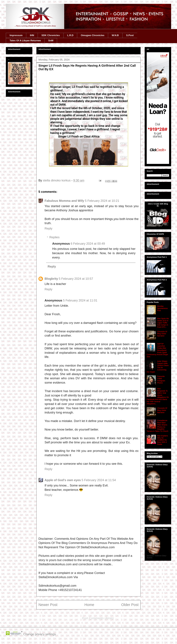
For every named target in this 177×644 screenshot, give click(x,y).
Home (89, 605)
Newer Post (48, 605)
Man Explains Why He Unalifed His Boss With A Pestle (163, 440)
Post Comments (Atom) (98, 618)
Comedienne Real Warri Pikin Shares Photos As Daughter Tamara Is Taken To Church (158, 426)
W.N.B (115, 35)
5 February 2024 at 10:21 (102, 201)
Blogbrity (51, 279)
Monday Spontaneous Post (163, 308)
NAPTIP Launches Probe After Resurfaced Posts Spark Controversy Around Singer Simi (157, 350)
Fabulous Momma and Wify (64, 201)
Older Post (130, 605)
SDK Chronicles (51, 35)
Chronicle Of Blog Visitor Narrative (162, 334)
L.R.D (70, 35)
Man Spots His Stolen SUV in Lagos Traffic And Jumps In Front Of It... (163, 323)
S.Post (130, 35)
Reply (48, 228)
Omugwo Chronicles (93, 35)
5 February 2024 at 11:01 (80, 300)
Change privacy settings (40, 634)
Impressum (16, 35)
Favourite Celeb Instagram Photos (161, 380)
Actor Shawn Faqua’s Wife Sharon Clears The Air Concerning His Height (158, 367)
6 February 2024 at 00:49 (88, 244)
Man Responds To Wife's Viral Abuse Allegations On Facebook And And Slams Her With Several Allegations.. (158, 396)
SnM (51, 40)
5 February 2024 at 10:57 (76, 279)
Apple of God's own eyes (63, 480)
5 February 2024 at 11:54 (99, 480)
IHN (32, 35)
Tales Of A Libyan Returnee (25, 40)
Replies (54, 237)
